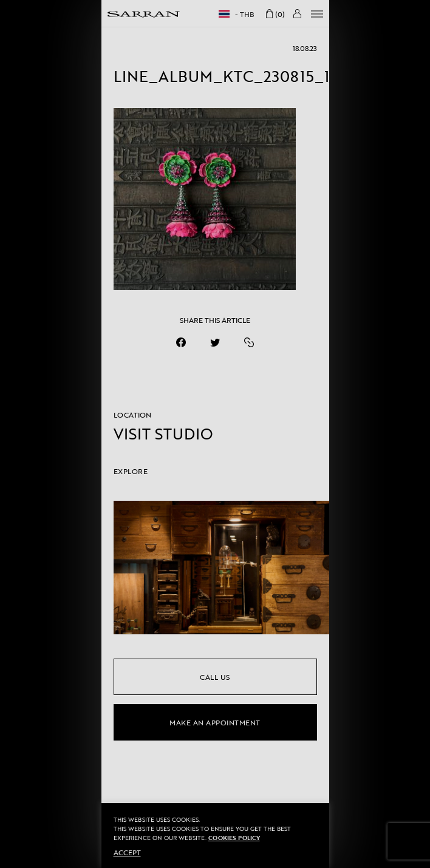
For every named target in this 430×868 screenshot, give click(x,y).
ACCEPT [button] (127, 852)
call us (215, 677)
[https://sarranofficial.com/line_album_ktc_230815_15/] (249, 342)
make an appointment (215, 722)
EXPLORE (131, 471)
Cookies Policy (234, 838)
